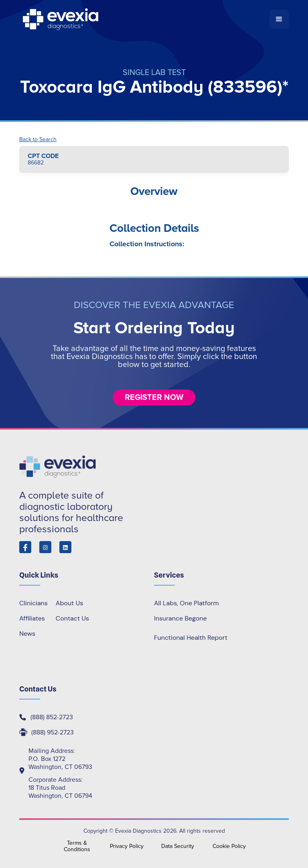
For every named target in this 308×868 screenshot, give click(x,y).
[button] (279, 19)
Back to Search (38, 140)
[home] (144, 19)
